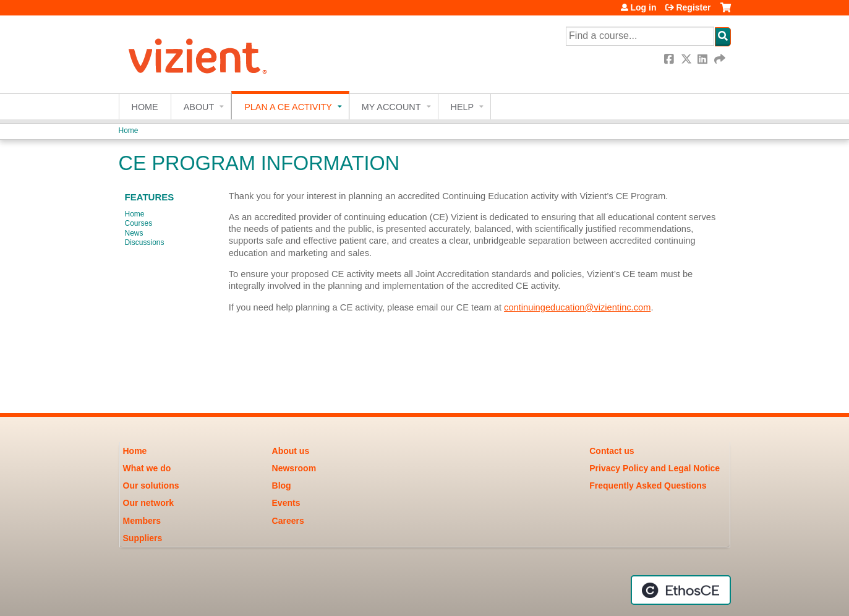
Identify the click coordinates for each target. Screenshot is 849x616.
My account (391, 107)
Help (463, 107)
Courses (139, 223)
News (134, 233)
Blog (282, 486)
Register (693, 7)
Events (286, 503)
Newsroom (294, 468)
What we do (147, 468)
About (199, 107)
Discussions (145, 242)
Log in (643, 7)
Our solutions (151, 486)
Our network (148, 503)
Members (142, 521)
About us (291, 451)
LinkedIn (704, 59)
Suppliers (143, 538)
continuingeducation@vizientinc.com (577, 307)
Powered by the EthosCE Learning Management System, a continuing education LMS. (681, 590)
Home (145, 107)
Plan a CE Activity (288, 107)
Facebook (670, 59)
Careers (288, 521)
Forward (720, 59)
